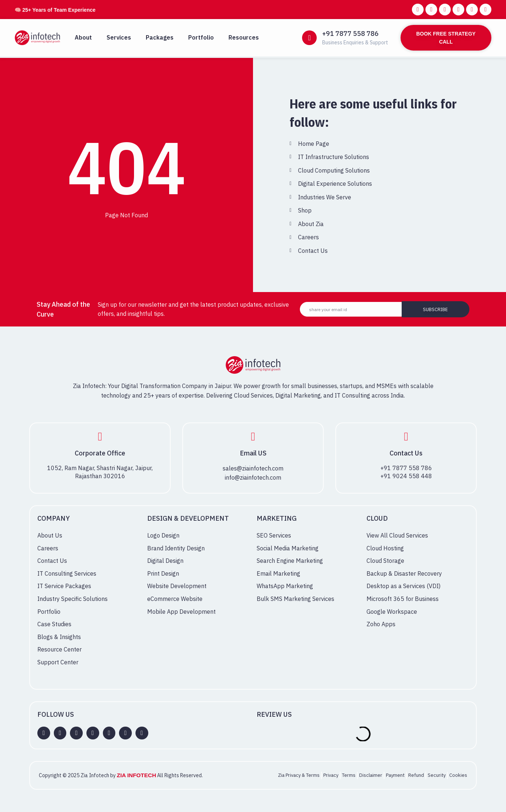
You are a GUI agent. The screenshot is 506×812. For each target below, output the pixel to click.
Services (119, 37)
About (83, 37)
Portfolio (201, 37)
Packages (160, 37)
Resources (244, 37)
